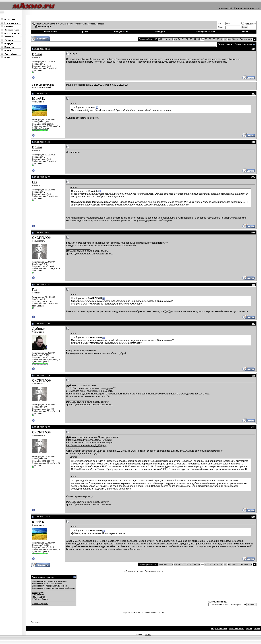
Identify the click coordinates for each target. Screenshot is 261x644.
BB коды (36, 592)
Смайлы (36, 595)
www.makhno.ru (236, 628)
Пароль (221, 27)
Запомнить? (248, 24)
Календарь (160, 32)
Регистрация (50, 32)
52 (187, 39)
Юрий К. (109, 85)
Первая (163, 39)
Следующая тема (153, 571)
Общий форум (66, 24)
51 (183, 39)
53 (191, 39)
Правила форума (40, 604)
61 (222, 39)
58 (210, 39)
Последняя (246, 39)
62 (225, 39)
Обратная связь (219, 628)
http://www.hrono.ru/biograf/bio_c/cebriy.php (90, 443)
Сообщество (120, 32)
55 (199, 39)
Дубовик (39, 329)
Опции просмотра (244, 44)
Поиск (245, 32)
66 (229, 39)
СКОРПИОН (42, 238)
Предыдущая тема (135, 571)
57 (206, 39)
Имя (220, 23)
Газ (35, 182)
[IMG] (35, 597)
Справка (84, 32)
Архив (249, 628)
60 (218, 39)
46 (175, 39)
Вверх (257, 628)
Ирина (37, 54)
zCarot (148, 634)
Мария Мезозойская (77, 85)
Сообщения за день (206, 32)
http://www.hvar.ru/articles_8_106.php (86, 445)
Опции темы (224, 44)
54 (195, 39)
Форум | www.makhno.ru (46, 24)
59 (214, 39)
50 (179, 39)
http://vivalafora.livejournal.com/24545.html (89, 440)
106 (234, 39)
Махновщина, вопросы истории (90, 24)
